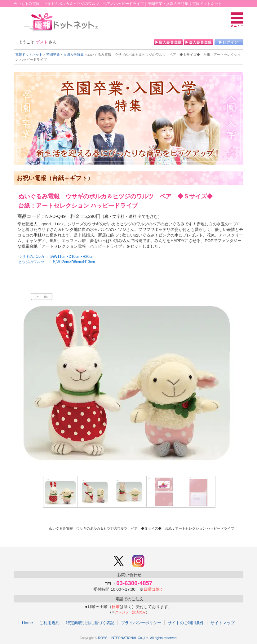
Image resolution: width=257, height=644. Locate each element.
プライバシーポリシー (141, 623)
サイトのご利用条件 (186, 623)
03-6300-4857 (134, 583)
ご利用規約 (49, 623)
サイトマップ (223, 623)
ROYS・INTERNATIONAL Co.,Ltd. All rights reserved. (138, 638)
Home (28, 623)
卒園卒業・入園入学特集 (65, 55)
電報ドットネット (29, 55)
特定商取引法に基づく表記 (90, 623)
